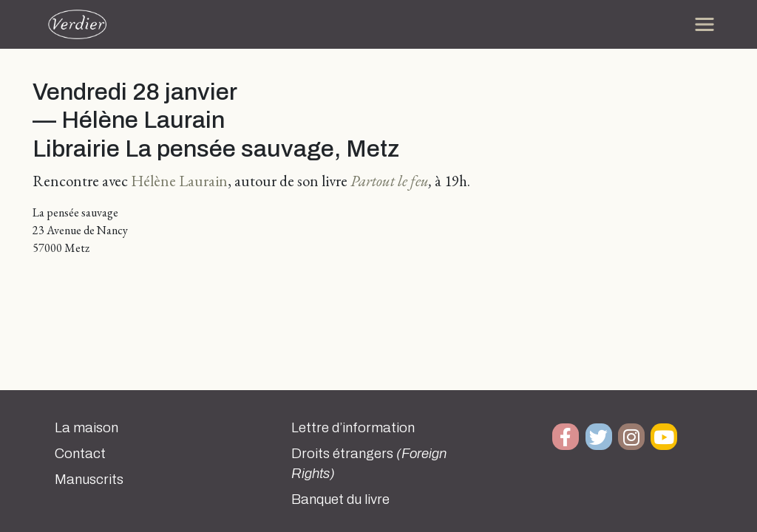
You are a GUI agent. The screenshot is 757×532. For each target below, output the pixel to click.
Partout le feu (390, 181)
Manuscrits (89, 480)
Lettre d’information (353, 428)
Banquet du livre (340, 499)
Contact (80, 454)
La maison (86, 428)
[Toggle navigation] (705, 24)
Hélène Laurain (179, 181)
